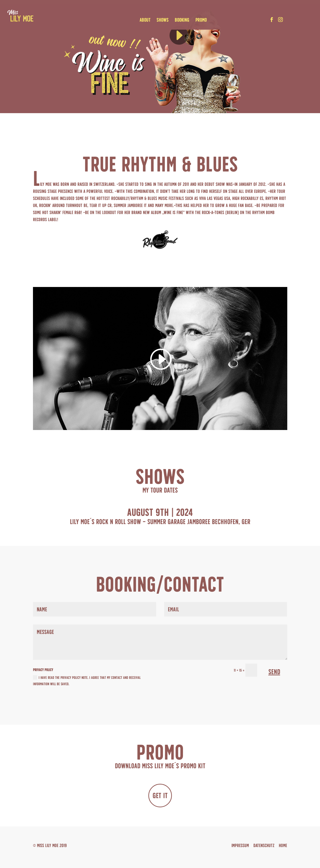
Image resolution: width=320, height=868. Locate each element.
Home (283, 845)
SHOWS (164, 21)
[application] (190, 30)
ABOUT (146, 21)
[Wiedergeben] (179, 35)
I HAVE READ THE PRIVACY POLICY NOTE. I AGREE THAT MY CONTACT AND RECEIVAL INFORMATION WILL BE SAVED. (87, 681)
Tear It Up (98, 205)
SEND (274, 672)
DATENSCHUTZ (264, 845)
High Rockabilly (245, 198)
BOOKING (183, 21)
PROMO (202, 21)
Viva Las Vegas (211, 198)
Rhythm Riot (276, 198)
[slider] (204, 30)
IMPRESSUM (240, 845)
